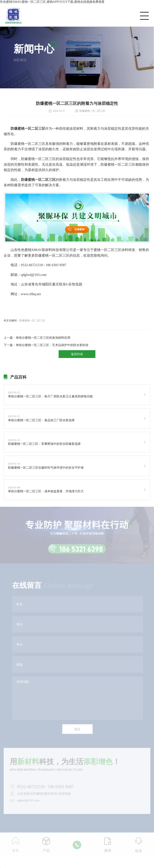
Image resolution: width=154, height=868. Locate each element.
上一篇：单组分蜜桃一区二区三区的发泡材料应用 (37, 338)
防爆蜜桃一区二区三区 (32, 321)
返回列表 (77, 354)
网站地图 (0, 868)
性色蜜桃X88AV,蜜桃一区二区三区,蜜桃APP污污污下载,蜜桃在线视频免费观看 (52, 2)
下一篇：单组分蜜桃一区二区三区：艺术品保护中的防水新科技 (46, 345)
